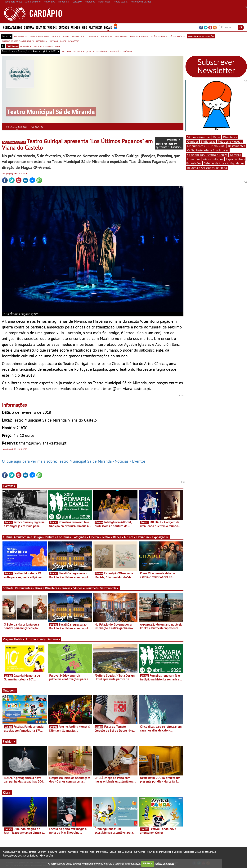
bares (63, 41)
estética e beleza (159, 36)
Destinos (54, 639)
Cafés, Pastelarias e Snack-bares (208, 150)
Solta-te (41, 27)
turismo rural (79, 36)
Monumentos (196, 146)
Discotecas (230, 137)
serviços (54, 41)
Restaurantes (25, 588)
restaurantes (21, 36)
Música (130, 537)
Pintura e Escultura (58, 537)
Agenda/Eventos (13, 27)
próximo (128, 51)
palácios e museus (139, 36)
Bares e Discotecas (48, 588)
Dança (118, 537)
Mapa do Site (46, 856)
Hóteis (19, 639)
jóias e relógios (178, 36)
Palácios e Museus (230, 141)
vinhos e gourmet (60, 36)
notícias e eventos (43, 46)
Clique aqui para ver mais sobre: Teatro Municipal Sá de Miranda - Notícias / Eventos (74, 461)
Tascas (67, 588)
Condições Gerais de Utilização (200, 852)
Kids (84, 27)
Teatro (107, 537)
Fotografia (80, 537)
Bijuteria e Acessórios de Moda (207, 168)
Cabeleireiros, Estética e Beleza (207, 155)
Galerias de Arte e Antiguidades (224, 163)
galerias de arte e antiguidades (18, 41)
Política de (164, 864)
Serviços (236, 155)
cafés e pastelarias (39, 36)
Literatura (144, 537)
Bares (217, 137)
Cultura (29, 27)
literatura (41, 41)
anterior (66, 51)
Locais (108, 27)
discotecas (74, 41)
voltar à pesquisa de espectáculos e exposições (97, 51)
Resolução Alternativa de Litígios (20, 856)
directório (12, 46)
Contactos (37, 127)
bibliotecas (106, 36)
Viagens (52, 27)
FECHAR (148, 864)
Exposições (160, 537)
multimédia (26, 46)
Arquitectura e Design (29, 537)
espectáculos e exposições (201, 36)
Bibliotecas (208, 141)
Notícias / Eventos (17, 127)
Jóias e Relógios (213, 159)
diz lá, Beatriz (29, 852)
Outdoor (64, 27)
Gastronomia (109, 588)
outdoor (94, 36)
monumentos (121, 36)
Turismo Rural (36, 639)
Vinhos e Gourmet (86, 588)
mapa (58, 46)
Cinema (95, 537)
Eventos (9, 486)
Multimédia (96, 27)
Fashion (75, 27)
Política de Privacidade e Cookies (164, 852)
